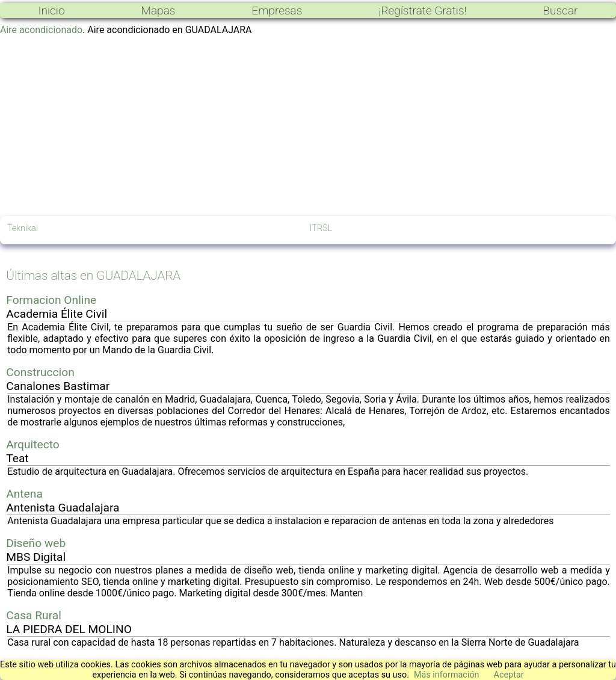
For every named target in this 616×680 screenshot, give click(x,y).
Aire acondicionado (41, 30)
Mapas (158, 11)
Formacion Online (51, 300)
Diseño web (36, 543)
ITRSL (321, 228)
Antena (24, 494)
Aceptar (509, 675)
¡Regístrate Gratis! (422, 11)
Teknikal (23, 228)
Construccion (40, 372)
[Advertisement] (308, 126)
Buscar (560, 11)
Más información (447, 675)
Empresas (277, 11)
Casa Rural (34, 615)
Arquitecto (33, 444)
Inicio (51, 11)
